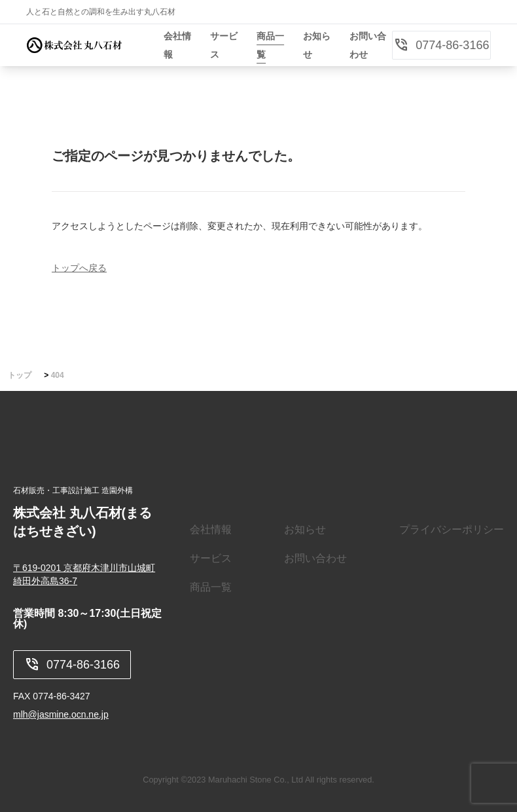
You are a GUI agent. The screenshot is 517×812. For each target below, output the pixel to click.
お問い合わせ (315, 558)
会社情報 (211, 529)
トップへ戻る (79, 268)
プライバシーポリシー (452, 529)
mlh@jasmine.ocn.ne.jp (61, 714)
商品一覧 (211, 587)
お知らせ (305, 529)
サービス (211, 558)
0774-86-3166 (441, 45)
